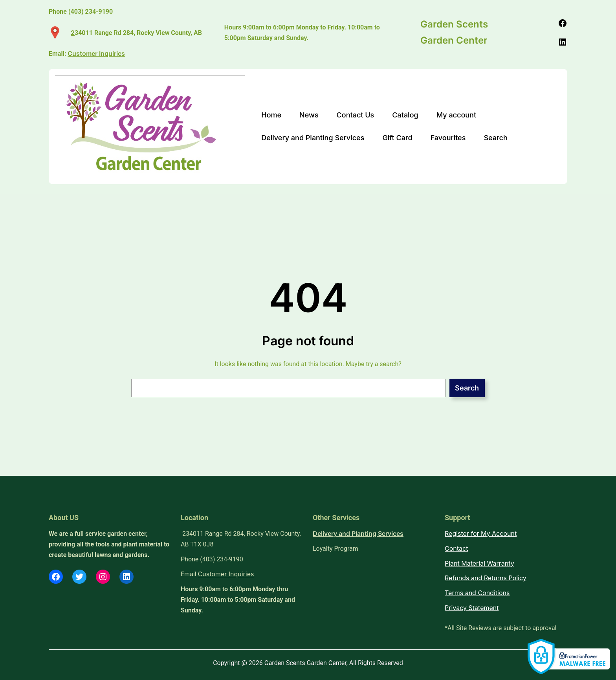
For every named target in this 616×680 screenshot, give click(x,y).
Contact (456, 548)
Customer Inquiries (226, 574)
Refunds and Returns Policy (486, 578)
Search (467, 388)
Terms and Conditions (477, 593)
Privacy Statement (472, 608)
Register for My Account (481, 533)
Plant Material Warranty (479, 563)
